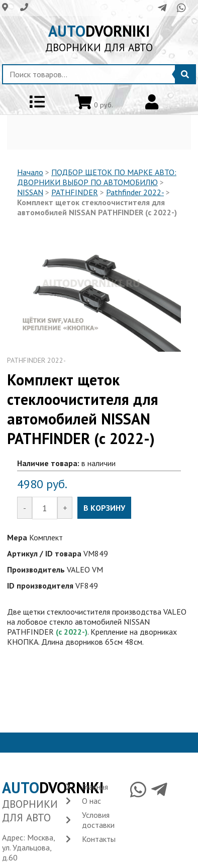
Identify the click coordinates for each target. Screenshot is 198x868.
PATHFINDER (75, 192)
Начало (30, 172)
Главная (95, 787)
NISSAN (30, 192)
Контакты (99, 839)
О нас (91, 801)
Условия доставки (98, 820)
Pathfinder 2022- (135, 192)
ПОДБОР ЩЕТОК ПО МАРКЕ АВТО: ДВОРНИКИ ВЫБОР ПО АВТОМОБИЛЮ (97, 177)
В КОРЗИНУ (104, 508)
